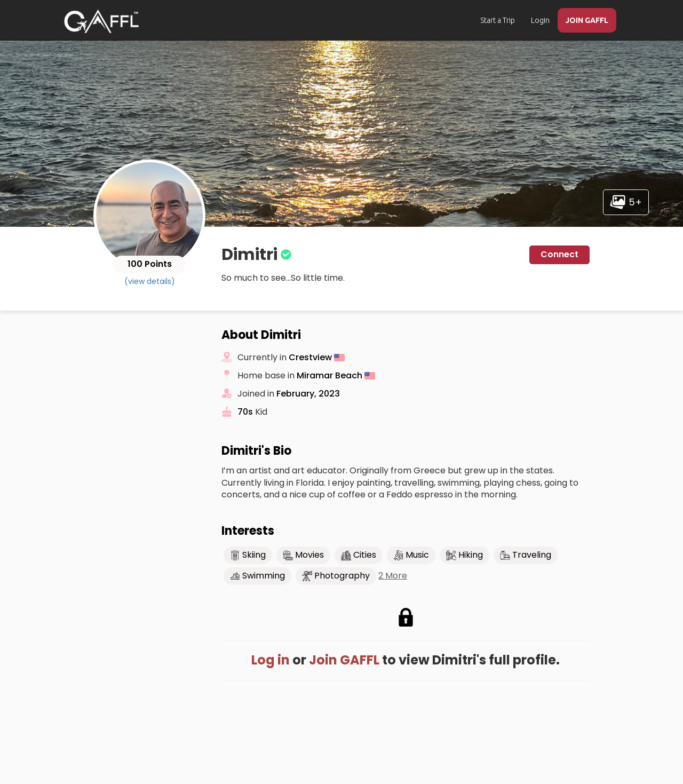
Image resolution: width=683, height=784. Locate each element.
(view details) (150, 281)
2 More (393, 576)
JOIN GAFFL (587, 20)
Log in (271, 660)
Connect (559, 254)
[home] (101, 21)
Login (540, 20)
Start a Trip (498, 20)
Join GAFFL (344, 660)
